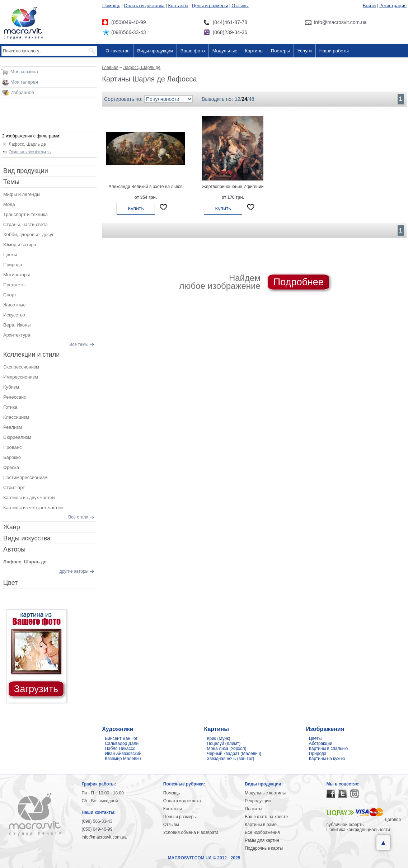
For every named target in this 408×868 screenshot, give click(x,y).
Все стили (78, 517)
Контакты (178, 6)
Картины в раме (261, 825)
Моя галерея (24, 82)
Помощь (111, 6)
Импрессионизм (21, 377)
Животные (15, 305)
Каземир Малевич (123, 759)
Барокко (12, 457)
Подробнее (299, 282)
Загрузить (36, 689)
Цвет (10, 583)
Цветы (10, 255)
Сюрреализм (17, 437)
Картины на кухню (327, 759)
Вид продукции (26, 171)
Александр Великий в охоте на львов (146, 187)
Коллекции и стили (31, 355)
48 (252, 99)
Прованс (12, 447)
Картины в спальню (329, 749)
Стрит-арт (14, 487)
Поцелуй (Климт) (224, 743)
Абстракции (321, 743)
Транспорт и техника (25, 214)
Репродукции (258, 801)
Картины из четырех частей (33, 508)
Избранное (22, 92)
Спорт (10, 295)
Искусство (14, 315)
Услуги (305, 51)
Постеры (280, 51)
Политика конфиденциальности (358, 830)
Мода (9, 204)
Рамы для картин (262, 840)
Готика (10, 407)
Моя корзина (24, 72)
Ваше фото (193, 51)
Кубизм (11, 387)
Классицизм (16, 417)
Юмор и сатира (20, 245)
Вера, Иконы (17, 325)
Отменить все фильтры (30, 152)
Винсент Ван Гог (121, 738)
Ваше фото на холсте (266, 817)
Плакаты (253, 809)
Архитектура (17, 335)
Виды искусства (27, 538)
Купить (136, 208)
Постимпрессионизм (25, 477)
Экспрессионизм (21, 367)
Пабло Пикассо (120, 749)
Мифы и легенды (22, 194)
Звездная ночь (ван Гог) (231, 759)
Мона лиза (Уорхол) (227, 749)
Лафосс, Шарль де (27, 144)
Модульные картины (265, 793)
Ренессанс (15, 397)
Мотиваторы (17, 275)
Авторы (14, 549)
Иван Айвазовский (123, 754)
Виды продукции (155, 51)
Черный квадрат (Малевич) (234, 754)
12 (238, 99)
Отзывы (240, 6)
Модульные (225, 51)
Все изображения (262, 832)
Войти (369, 6)
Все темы (79, 344)
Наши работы (334, 51)
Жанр (12, 527)
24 (245, 99)
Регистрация (393, 6)
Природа (13, 265)
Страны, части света (25, 224)
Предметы (14, 285)
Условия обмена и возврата (191, 832)
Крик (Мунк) (219, 738)
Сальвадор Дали (122, 743)
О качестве (118, 51)
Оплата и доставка (144, 6)
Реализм (13, 427)
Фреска (11, 467)
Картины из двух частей (29, 498)
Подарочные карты (264, 848)
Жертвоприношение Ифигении (233, 187)
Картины (254, 51)
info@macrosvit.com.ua (104, 837)
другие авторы (74, 571)
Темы (11, 182)
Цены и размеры (210, 6)
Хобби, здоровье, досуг (29, 234)
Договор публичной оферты (364, 822)
